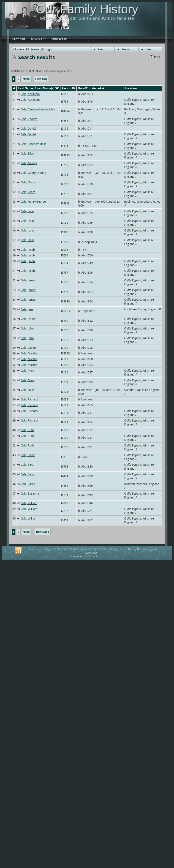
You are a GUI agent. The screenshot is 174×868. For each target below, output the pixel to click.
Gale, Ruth (27, 430)
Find (101, 49)
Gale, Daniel (28, 129)
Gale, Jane (27, 309)
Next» (27, 79)
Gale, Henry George (33, 202)
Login (49, 49)
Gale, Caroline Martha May (38, 109)
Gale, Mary (27, 371)
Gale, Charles (29, 119)
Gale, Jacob (28, 250)
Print (157, 57)
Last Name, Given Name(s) (38, 88)
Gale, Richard (29, 399)
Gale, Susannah (30, 494)
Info (148, 49)
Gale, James (28, 280)
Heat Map (41, 79)
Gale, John (27, 328)
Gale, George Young (33, 173)
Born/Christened (91, 88)
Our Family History (87, 9)
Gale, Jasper (28, 319)
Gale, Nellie (28, 390)
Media (126, 49)
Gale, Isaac (27, 211)
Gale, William (29, 503)
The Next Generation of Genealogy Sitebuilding (83, 549)
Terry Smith (95, 556)
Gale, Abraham (30, 94)
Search (35, 49)
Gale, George (29, 163)
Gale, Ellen (27, 154)
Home (20, 49)
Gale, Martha (29, 353)
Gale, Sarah (28, 455)
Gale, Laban (28, 348)
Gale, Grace (28, 182)
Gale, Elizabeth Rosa (33, 144)
